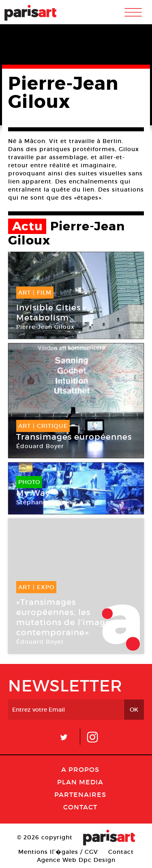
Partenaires (80, 794)
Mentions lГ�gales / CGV (58, 852)
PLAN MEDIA (80, 782)
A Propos (80, 769)
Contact (80, 807)
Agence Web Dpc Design (76, 860)
